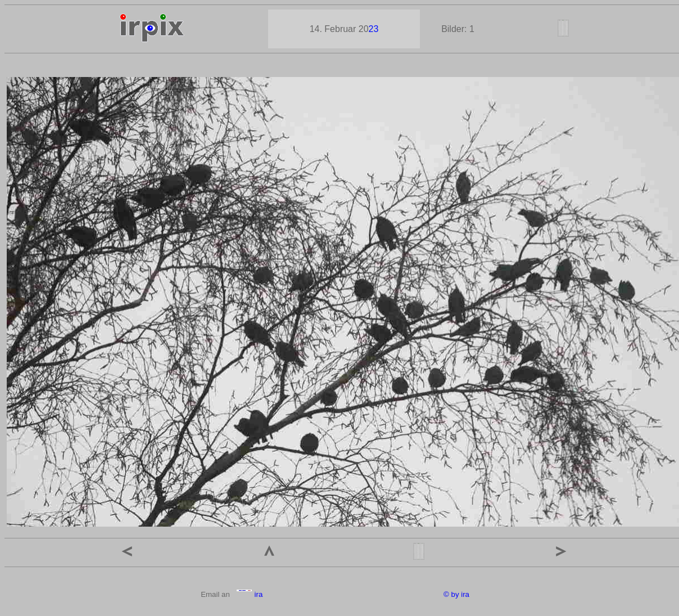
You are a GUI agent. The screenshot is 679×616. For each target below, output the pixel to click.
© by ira (456, 594)
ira (249, 594)
